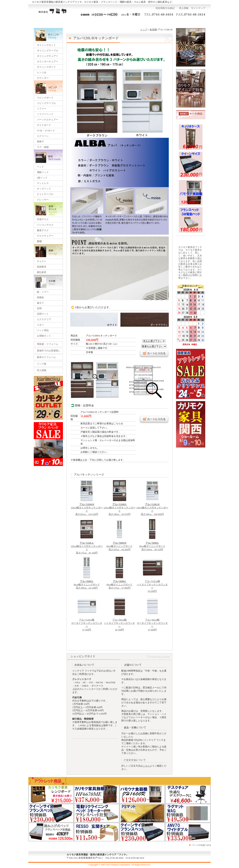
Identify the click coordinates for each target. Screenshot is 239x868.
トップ (144, 30)
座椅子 (40, 142)
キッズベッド (44, 189)
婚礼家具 (42, 272)
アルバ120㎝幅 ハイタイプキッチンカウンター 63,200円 (152, 585)
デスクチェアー (45, 236)
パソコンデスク (45, 225)
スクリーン (43, 136)
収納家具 (42, 267)
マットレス (43, 183)
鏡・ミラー (43, 292)
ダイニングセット (46, 45)
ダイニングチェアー (48, 56)
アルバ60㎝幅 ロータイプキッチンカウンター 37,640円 (152, 624)
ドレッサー (43, 200)
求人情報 (184, 8)
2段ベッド (42, 178)
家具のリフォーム (46, 357)
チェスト (42, 261)
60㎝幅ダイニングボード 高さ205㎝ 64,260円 (120, 545)
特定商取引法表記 (165, 8)
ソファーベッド (45, 114)
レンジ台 (42, 73)
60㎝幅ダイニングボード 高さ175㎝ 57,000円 (120, 583)
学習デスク (43, 219)
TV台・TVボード (46, 131)
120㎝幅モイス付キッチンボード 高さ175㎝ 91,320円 (87, 547)
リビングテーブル (46, 103)
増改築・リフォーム (48, 344)
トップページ (46, 22)
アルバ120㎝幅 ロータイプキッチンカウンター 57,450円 (87, 624)
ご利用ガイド (71, 22)
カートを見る (193, 22)
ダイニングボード (46, 67)
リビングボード (45, 98)
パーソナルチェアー (48, 120)
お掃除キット (44, 336)
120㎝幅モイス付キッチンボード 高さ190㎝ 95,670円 (119, 508)
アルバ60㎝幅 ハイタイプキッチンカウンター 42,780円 (119, 624)
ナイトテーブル (45, 194)
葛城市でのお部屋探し (49, 351)
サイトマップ (198, 8)
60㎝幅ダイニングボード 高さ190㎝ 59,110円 (152, 545)
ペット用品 (43, 330)
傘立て (40, 303)
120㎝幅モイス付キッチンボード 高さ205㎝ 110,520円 (87, 508)
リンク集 (42, 364)
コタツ (40, 325)
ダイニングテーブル (48, 51)
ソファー (42, 109)
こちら (146, 766)
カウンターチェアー (48, 62)
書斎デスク (43, 230)
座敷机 (40, 297)
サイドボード (44, 125)
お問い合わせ (168, 22)
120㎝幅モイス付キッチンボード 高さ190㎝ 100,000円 (152, 508)
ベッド (40, 167)
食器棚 (153, 30)
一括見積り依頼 (95, 22)
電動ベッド (43, 172)
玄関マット (43, 314)
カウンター (43, 78)
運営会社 (144, 22)
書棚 (39, 241)
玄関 (39, 308)
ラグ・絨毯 (43, 147)
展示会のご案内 (119, 22)
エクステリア (44, 319)
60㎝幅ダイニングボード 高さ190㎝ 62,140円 (87, 583)
